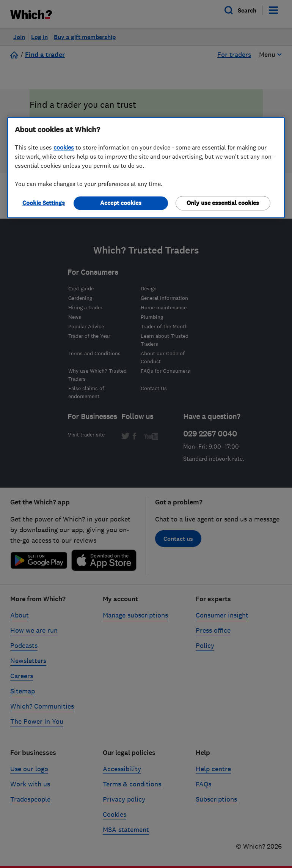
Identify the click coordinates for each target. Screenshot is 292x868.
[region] (146, 167)
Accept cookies (121, 203)
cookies (64, 147)
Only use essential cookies (223, 203)
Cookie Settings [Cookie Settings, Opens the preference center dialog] (44, 203)
